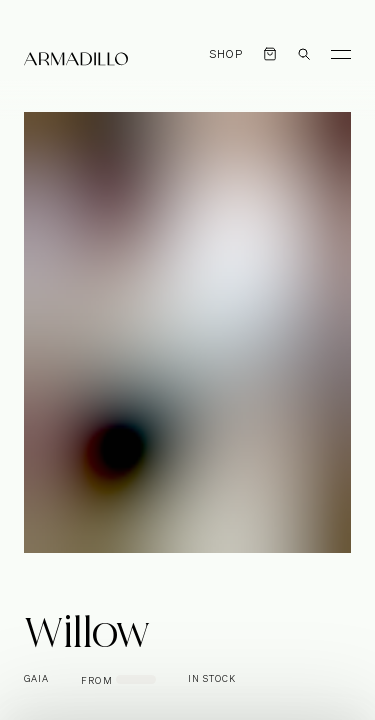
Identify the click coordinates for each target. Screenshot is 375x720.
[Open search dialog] (304, 54)
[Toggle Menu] (341, 54)
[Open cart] (270, 54)
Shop (226, 54)
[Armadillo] (76, 59)
